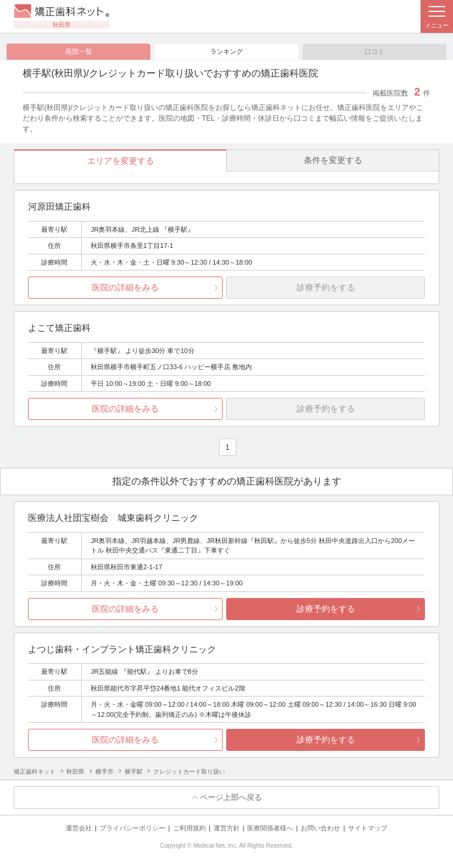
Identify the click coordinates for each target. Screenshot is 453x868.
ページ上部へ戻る (231, 798)
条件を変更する (333, 160)
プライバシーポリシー (132, 828)
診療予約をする (326, 609)
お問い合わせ (321, 828)
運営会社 (79, 828)
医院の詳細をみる (125, 288)
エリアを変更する (121, 161)
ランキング (226, 51)
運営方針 (227, 828)
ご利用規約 (189, 828)
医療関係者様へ (270, 828)
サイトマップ (368, 828)
